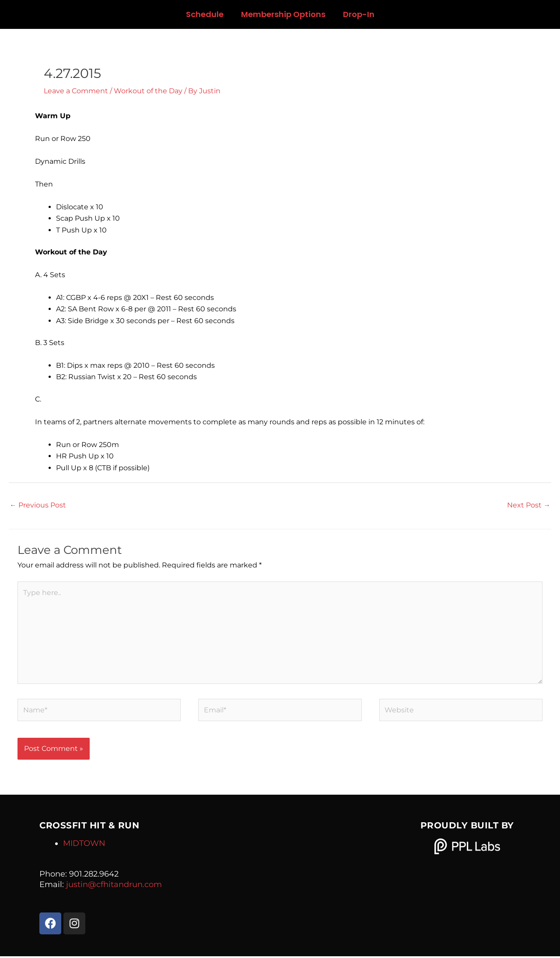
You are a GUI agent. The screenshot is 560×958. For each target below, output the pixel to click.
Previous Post (38, 505)
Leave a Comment (76, 91)
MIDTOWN (84, 845)
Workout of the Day (148, 91)
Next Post (529, 505)
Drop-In (359, 14)
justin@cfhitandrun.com (114, 886)
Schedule (205, 14)
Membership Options (283, 14)
